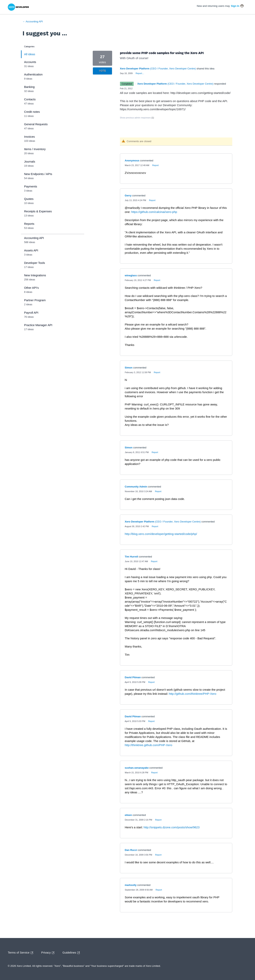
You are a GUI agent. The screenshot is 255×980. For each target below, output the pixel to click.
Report (155, 165)
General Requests (36, 124)
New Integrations (35, 275)
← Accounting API (33, 21)
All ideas (30, 54)
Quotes (29, 199)
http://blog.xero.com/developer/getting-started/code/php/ (161, 534)
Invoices (29, 137)
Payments (31, 186)
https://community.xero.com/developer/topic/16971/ (153, 109)
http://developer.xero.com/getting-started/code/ (200, 93)
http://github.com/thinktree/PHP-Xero (193, 694)
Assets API (31, 250)
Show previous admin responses (137, 118)
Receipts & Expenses (38, 211)
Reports (29, 224)
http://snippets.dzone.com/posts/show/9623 (172, 827)
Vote (102, 71)
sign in (235, 6)
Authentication (33, 74)
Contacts (30, 99)
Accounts (30, 62)
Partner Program (35, 300)
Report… (140, 73)
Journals (30, 161)
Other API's (31, 288)
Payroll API (31, 313)
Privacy (49, 953)
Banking (29, 87)
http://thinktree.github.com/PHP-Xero (148, 745)
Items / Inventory (35, 149)
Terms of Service (21, 953)
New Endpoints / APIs (38, 174)
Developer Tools (34, 263)
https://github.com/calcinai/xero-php (154, 212)
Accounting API (34, 238)
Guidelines (72, 953)
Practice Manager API (38, 325)
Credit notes (32, 112)
